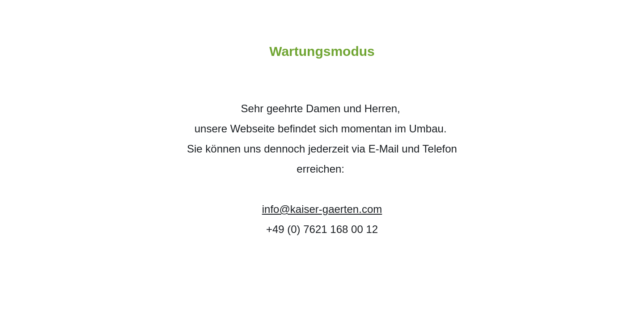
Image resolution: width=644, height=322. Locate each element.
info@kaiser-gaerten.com (322, 209)
